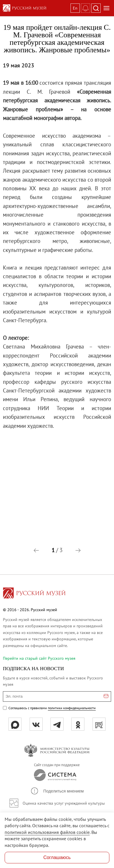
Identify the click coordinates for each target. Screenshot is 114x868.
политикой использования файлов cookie (47, 832)
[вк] (36, 724)
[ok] (78, 724)
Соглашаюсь (57, 857)
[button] (36, 550)
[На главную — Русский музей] (36, 8)
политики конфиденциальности (72, 708)
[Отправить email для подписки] (106, 696)
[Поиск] (96, 8)
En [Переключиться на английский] (75, 8)
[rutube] (99, 724)
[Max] (15, 724)
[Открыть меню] (106, 8)
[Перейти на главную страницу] (34, 594)
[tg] (57, 724)
